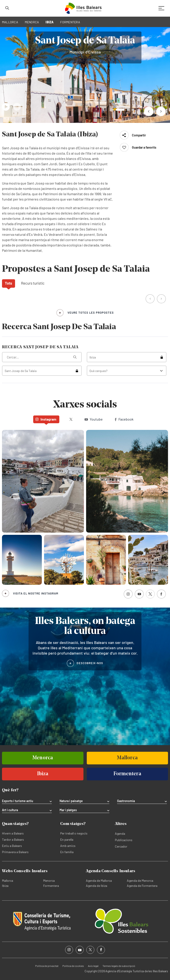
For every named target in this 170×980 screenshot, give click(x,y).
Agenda (120, 833)
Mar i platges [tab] (68, 810)
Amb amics (68, 846)
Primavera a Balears (15, 852)
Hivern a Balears (13, 833)
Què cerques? (98, 371)
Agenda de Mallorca (99, 881)
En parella (67, 839)
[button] (149, 111)
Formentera (51, 886)
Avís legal (93, 966)
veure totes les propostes (91, 313)
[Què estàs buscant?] (42, 357)
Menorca (49, 881)
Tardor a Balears (13, 839)
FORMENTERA (70, 22)
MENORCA (32, 22)
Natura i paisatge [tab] (71, 801)
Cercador (121, 846)
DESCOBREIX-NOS (90, 663)
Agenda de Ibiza (97, 886)
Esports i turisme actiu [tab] (18, 801)
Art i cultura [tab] (10, 810)
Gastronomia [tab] (126, 801)
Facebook (124, 419)
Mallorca (8, 881)
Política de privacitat (47, 966)
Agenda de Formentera (142, 886)
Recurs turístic (33, 283)
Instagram (46, 419)
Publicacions (124, 840)
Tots (9, 283)
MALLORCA (10, 22)
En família (67, 852)
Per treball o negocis (74, 833)
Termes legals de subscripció (119, 966)
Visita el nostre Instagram (36, 593)
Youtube (94, 419)
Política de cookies (73, 966)
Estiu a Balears (12, 846)
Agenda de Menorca (140, 881)
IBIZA (50, 22)
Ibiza (5, 886)
